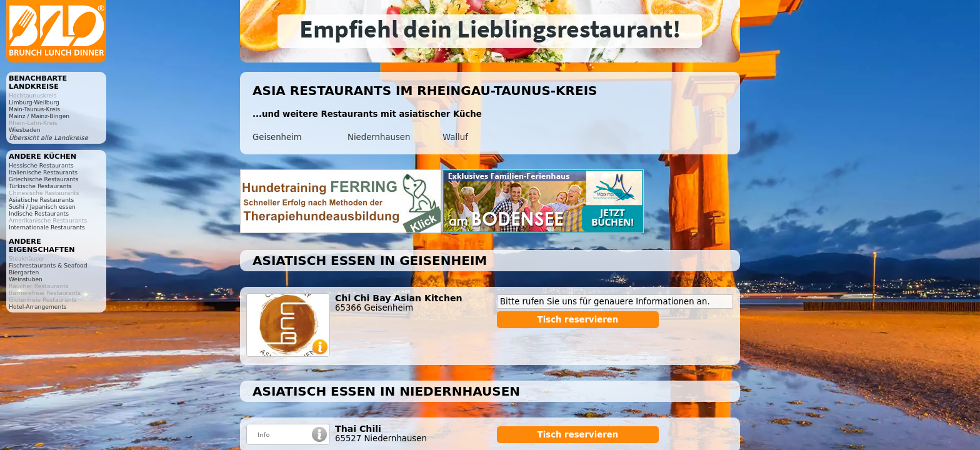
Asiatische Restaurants (41, 200)
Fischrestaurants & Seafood (48, 265)
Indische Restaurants (39, 213)
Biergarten (24, 272)
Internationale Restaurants (47, 227)
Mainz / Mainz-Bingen (39, 116)
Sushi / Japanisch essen (42, 207)
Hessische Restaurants (41, 165)
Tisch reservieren (578, 320)
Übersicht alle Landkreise (48, 138)
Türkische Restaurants (40, 186)
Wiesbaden (24, 130)
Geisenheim (277, 137)
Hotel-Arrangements (38, 307)
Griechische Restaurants (43, 179)
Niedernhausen (379, 137)
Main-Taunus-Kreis (34, 109)
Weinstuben (26, 279)
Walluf (455, 137)
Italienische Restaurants (43, 172)
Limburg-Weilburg (34, 102)
